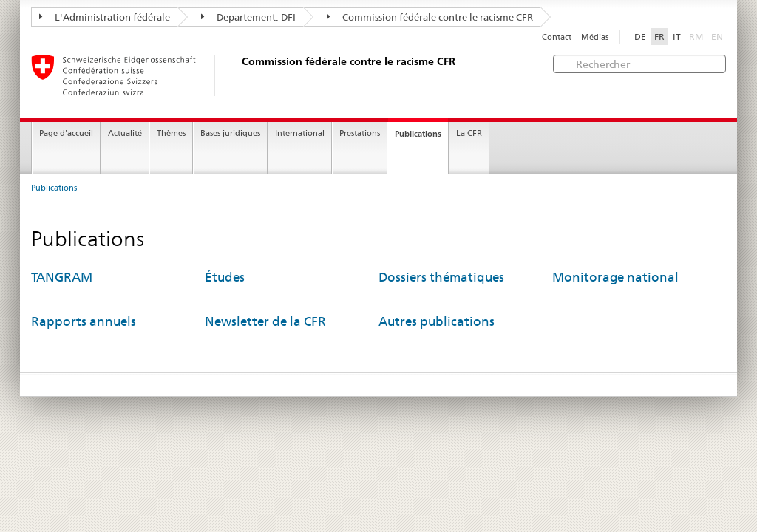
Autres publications (437, 321)
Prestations (360, 133)
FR (659, 37)
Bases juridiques (230, 133)
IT (677, 37)
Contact (557, 37)
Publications (418, 134)
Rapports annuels (84, 321)
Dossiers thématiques (441, 277)
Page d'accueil (66, 133)
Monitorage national (615, 277)
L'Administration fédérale (105, 17)
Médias (595, 37)
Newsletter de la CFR (265, 321)
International (300, 133)
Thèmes (171, 133)
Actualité (125, 133)
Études (225, 277)
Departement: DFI (248, 17)
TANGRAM (62, 277)
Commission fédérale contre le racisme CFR (430, 17)
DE (640, 37)
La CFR (469, 133)
